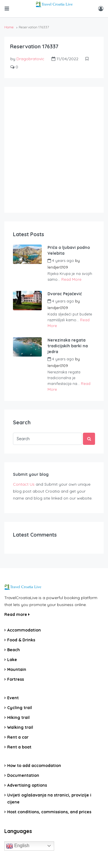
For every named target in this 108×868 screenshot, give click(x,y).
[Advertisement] (54, 150)
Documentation (23, 775)
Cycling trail (20, 708)
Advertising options (27, 785)
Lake (12, 660)
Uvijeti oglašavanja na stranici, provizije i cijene (49, 799)
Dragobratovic (30, 59)
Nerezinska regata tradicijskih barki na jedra (68, 346)
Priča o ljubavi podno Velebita (69, 250)
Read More (71, 279)
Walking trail (20, 727)
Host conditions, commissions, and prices (49, 812)
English (18, 846)
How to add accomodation (34, 766)
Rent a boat (19, 747)
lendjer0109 (58, 267)
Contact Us (24, 484)
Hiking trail (18, 717)
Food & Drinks (21, 640)
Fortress (16, 679)
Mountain (17, 669)
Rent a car (18, 737)
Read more (17, 614)
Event (13, 698)
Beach (14, 650)
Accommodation (24, 630)
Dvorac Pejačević (65, 294)
